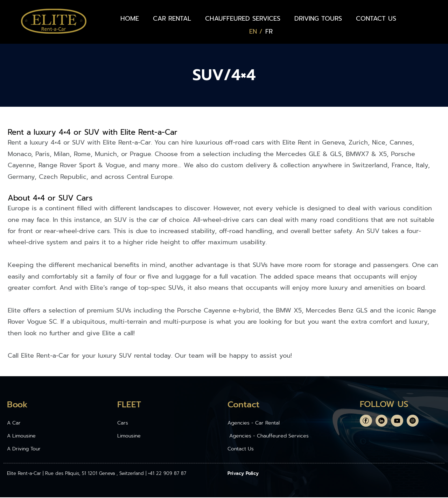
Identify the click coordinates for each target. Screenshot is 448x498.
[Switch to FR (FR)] (269, 31)
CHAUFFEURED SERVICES (243, 19)
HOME (130, 19)
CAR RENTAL (172, 19)
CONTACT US (376, 19)
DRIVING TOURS (318, 19)
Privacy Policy (243, 474)
